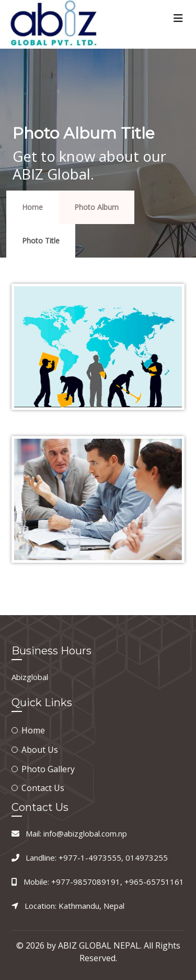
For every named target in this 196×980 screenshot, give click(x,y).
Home (32, 207)
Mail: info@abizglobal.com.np (76, 833)
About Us (40, 750)
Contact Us (43, 788)
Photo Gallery (48, 769)
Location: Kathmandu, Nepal (74, 906)
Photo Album (96, 207)
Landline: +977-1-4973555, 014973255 (97, 857)
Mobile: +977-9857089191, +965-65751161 (104, 882)
